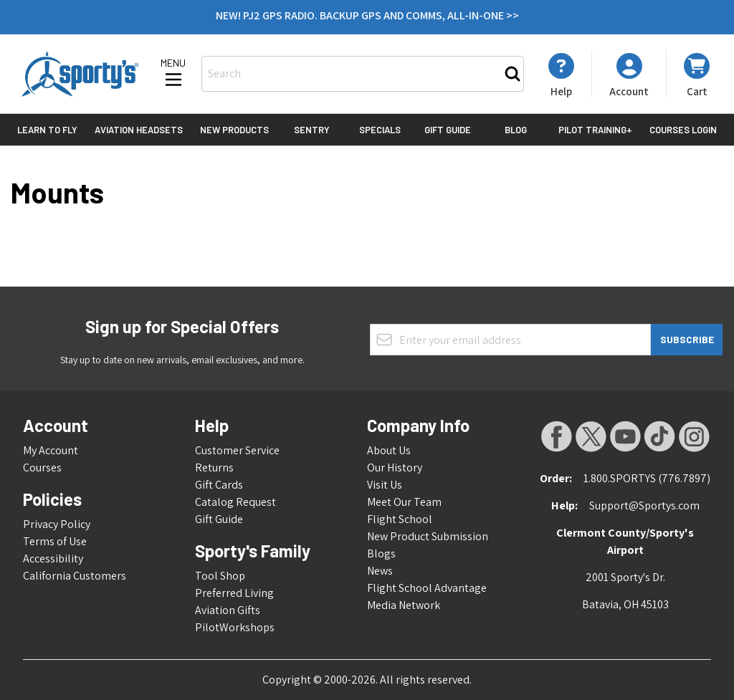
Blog (516, 130)
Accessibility (53, 558)
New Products (234, 130)
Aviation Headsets (139, 130)
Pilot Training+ (595, 130)
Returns (214, 468)
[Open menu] (173, 74)
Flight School (400, 519)
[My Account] (561, 75)
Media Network (404, 605)
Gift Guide (448, 130)
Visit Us (385, 485)
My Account (51, 450)
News (380, 571)
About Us (389, 450)
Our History (395, 468)
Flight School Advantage (427, 588)
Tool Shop (220, 576)
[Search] (513, 74)
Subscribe (687, 339)
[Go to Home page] (80, 74)
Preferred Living (234, 593)
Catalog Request (235, 502)
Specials (380, 130)
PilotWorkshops (235, 627)
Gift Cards (219, 485)
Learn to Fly (47, 130)
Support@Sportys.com (644, 505)
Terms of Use (55, 541)
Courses (42, 468)
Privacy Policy (57, 524)
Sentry (312, 130)
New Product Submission (428, 536)
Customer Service (237, 450)
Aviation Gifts (228, 610)
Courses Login (683, 130)
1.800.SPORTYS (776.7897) (647, 478)
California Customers (75, 576)
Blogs (381, 553)
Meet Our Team (404, 502)
